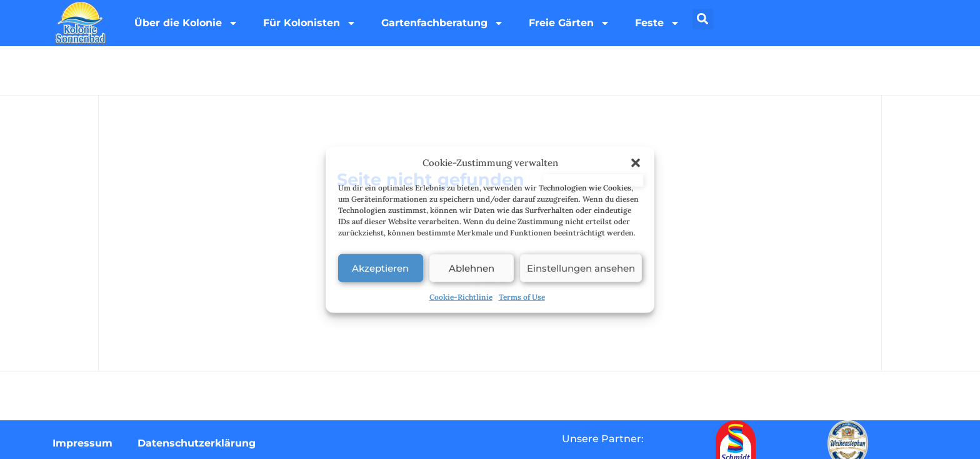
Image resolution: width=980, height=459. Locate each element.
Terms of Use (522, 297)
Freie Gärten (569, 23)
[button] (636, 163)
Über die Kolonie (186, 23)
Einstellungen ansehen (581, 268)
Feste (657, 23)
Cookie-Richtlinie (461, 297)
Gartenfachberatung (442, 23)
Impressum (82, 443)
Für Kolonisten (310, 23)
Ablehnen (472, 268)
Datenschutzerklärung (197, 443)
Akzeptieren (380, 268)
